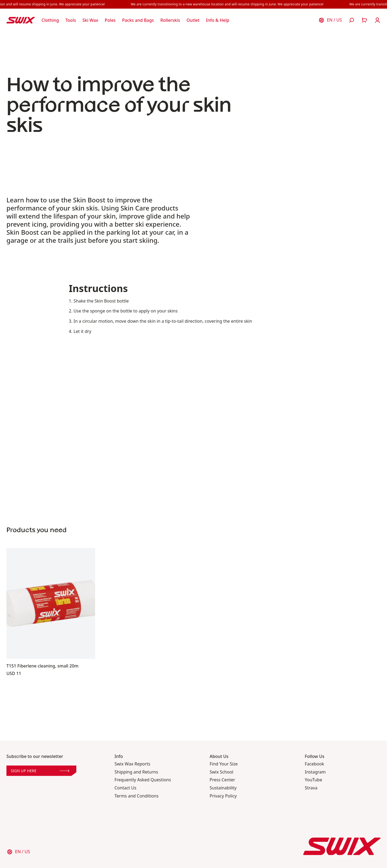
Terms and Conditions (137, 796)
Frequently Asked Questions (143, 780)
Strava (311, 788)
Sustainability (223, 788)
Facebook (314, 764)
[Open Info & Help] (218, 20)
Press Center (222, 780)
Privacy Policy (223, 796)
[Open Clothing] (50, 20)
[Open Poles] (110, 20)
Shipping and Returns (136, 772)
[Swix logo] (21, 20)
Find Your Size (224, 764)
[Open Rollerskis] (170, 20)
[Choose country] (330, 20)
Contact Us (125, 788)
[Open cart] (364, 20)
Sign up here (40, 771)
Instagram (315, 772)
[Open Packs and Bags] (138, 20)
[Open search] (352, 20)
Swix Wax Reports (132, 764)
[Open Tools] (71, 20)
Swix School (221, 772)
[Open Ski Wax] (90, 20)
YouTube (313, 780)
